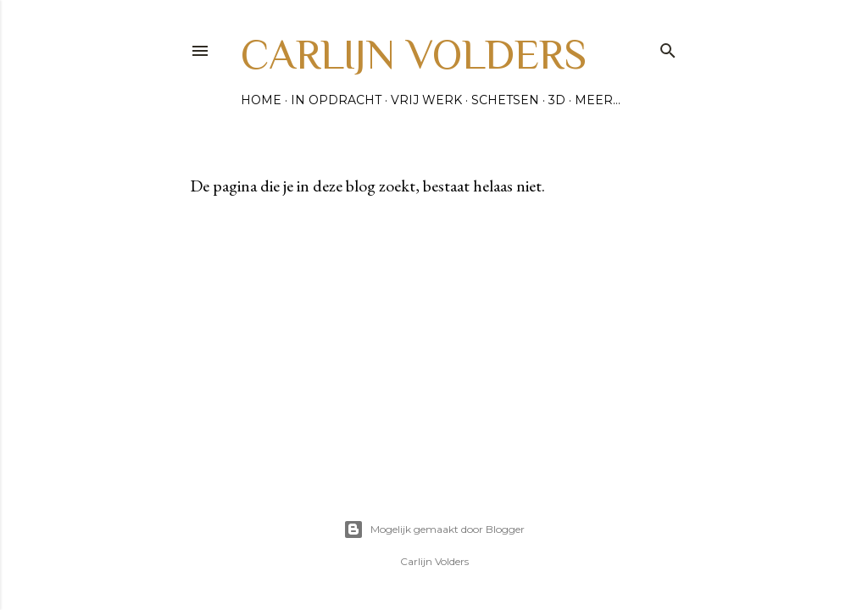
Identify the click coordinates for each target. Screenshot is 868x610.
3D (557, 100)
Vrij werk (426, 100)
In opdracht (336, 100)
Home (261, 100)
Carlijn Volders (414, 54)
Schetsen (505, 100)
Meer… (598, 100)
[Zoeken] (668, 47)
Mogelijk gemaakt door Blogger (434, 530)
